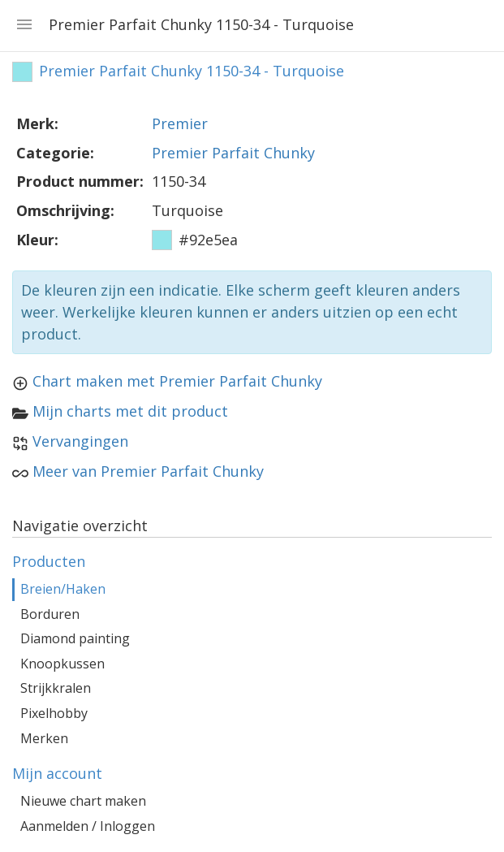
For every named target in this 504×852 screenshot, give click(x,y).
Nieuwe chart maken (83, 801)
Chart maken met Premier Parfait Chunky (177, 381)
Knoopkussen (62, 664)
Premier (180, 123)
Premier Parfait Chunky (233, 153)
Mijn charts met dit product (130, 411)
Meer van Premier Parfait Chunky (148, 471)
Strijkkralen (56, 688)
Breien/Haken (63, 589)
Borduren (50, 614)
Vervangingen (80, 441)
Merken (44, 738)
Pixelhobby (54, 713)
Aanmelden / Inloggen (88, 826)
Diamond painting (75, 638)
